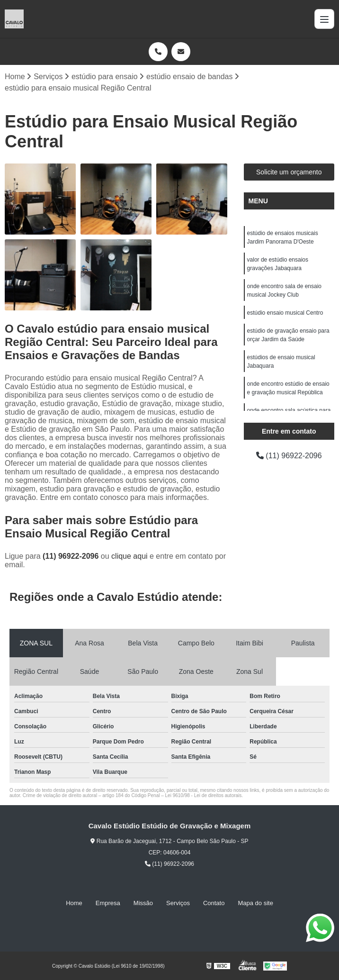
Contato (214, 903)
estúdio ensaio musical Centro (285, 313)
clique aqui (129, 556)
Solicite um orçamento (289, 172)
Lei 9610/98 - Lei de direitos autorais (204, 795)
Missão (143, 903)
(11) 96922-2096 (72, 556)
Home (74, 903)
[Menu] (324, 19)
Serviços (178, 903)
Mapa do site (255, 903)
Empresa (108, 903)
